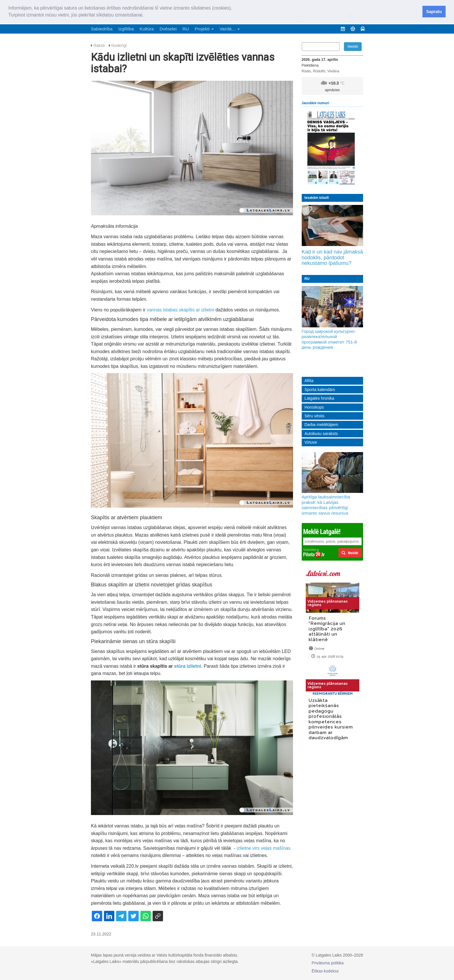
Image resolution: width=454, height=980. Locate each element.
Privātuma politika (328, 963)
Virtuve (311, 442)
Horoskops (314, 407)
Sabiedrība (102, 29)
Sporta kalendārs (320, 390)
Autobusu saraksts (321, 434)
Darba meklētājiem (322, 425)
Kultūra (147, 29)
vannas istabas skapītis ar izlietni (181, 310)
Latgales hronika (320, 398)
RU (186, 29)
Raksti (99, 45)
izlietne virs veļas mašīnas (263, 848)
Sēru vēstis (315, 416)
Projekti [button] (204, 29)
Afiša (309, 381)
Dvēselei (168, 29)
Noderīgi (119, 45)
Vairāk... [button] (230, 29)
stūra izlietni (187, 666)
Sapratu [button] (434, 12)
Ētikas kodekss (325, 971)
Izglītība (126, 29)
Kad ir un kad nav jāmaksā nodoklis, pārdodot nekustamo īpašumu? (332, 258)
